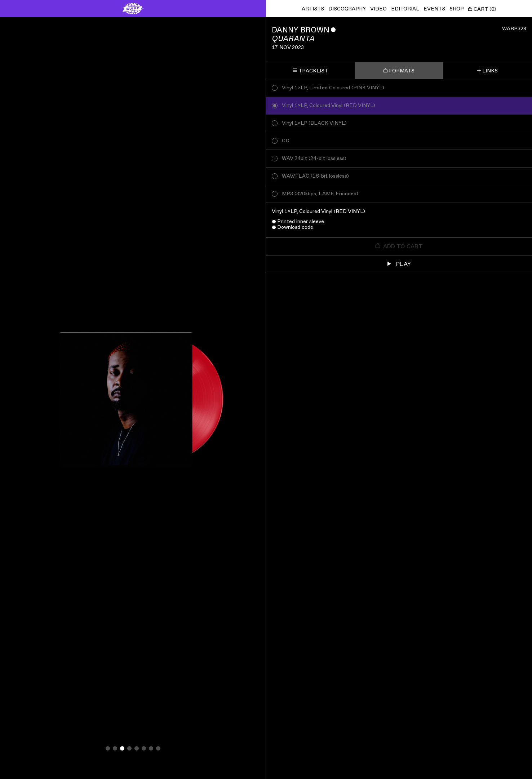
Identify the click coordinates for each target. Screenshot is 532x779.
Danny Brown (301, 30)
